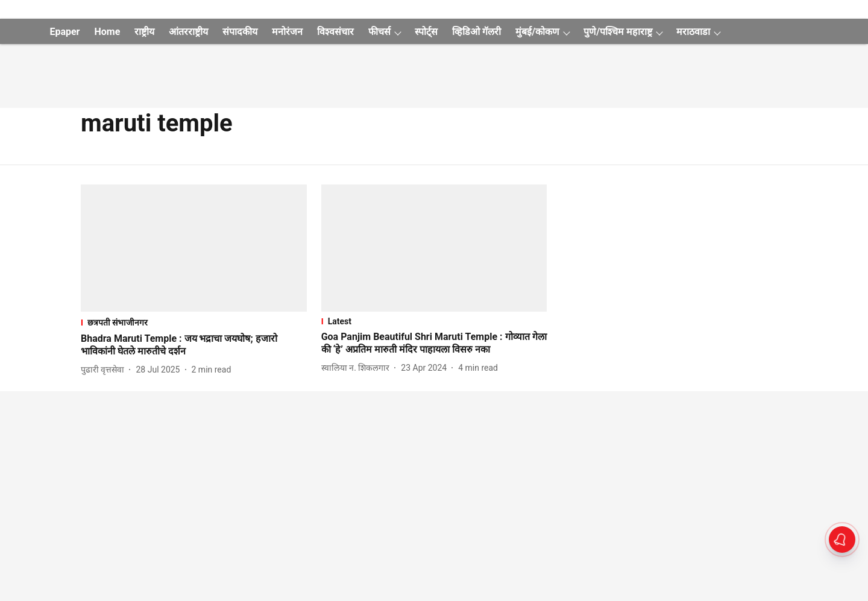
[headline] (194, 345)
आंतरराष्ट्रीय (188, 32)
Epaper (64, 32)
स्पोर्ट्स (426, 32)
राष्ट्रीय (144, 32)
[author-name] (105, 370)
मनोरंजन (287, 32)
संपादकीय (240, 32)
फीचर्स (379, 32)
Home (107, 32)
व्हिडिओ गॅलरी (476, 32)
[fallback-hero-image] (194, 248)
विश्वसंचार (335, 32)
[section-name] (194, 322)
